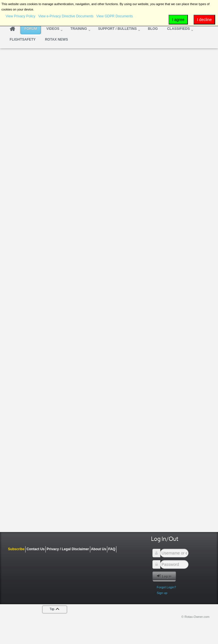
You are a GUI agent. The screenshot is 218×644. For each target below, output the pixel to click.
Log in (164, 576)
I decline (204, 20)
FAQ (112, 549)
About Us (99, 549)
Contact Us (35, 549)
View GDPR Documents (115, 16)
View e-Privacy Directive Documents (66, 16)
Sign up (162, 593)
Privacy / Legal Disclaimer (68, 549)
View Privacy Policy (21, 16)
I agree (178, 20)
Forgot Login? (166, 587)
